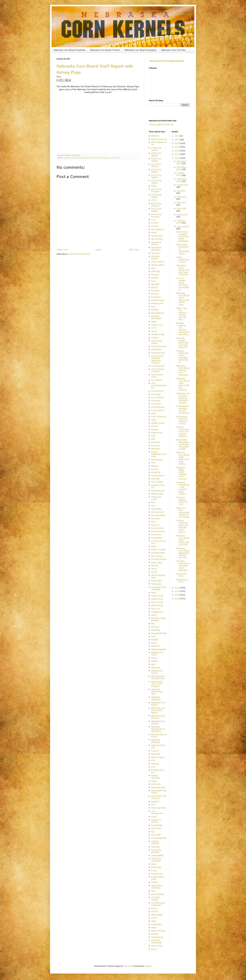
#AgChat (155, 136)
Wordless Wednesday (156, 941)
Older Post (134, 250)
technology (156, 867)
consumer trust (158, 353)
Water (154, 927)
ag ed (154, 232)
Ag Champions (158, 229)
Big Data (155, 284)
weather (155, 934)
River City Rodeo (159, 808)
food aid (155, 525)
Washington (157, 924)
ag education (157, 236)
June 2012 (182, 197)
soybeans (155, 847)
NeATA (154, 661)
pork (153, 767)
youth (154, 949)
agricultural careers (156, 243)
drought (155, 429)
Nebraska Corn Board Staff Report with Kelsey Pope (183, 299)
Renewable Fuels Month (159, 792)
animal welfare (158, 265)
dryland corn (157, 433)
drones (154, 426)
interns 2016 (157, 605)
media (154, 643)
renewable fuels (158, 787)
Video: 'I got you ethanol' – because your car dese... (182, 314)
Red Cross (156, 784)
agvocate (155, 253)
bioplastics (156, 297)
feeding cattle (157, 494)
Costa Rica (156, 404)
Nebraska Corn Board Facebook (70, 50)
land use (155, 627)
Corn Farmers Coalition (158, 370)
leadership (156, 630)
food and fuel (157, 528)
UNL (153, 891)
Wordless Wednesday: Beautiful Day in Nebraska (183, 566)
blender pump (157, 303)
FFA (153, 502)
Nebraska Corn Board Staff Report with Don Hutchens (183, 384)
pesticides (156, 754)
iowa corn (156, 609)
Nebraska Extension (156, 741)
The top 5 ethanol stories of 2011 (182, 501)
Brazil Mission (158, 313)
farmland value (158, 491)
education (156, 449)
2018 (177, 136)
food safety (156, 538)
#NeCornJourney (159, 139)
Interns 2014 (157, 599)
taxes (154, 864)
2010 (177, 591)
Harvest (155, 566)
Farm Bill (155, 479)
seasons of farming (156, 821)
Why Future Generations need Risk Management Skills (183, 444)
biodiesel (155, 291)
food (153, 522)
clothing (155, 338)
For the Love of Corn (158, 542)
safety (154, 817)
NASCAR (155, 646)
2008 (177, 599)
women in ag (157, 937)
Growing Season (159, 559)
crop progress (158, 410)
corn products (157, 391)
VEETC (154, 918)
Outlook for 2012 (182, 575)
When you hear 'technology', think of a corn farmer (183, 512)
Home (98, 250)
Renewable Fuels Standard (159, 797)
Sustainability (157, 855)
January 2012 (183, 226)
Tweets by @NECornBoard (161, 124)
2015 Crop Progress (156, 204)
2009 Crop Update (156, 154)
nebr (153, 664)
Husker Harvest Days (158, 576)
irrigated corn (157, 612)
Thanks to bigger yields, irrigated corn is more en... (182, 473)
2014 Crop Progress (156, 190)
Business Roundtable (156, 317)
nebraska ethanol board (159, 736)
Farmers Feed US (158, 486)
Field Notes (156, 509)
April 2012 (182, 209)
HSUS (154, 572)
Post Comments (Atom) (79, 254)
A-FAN (154, 223)
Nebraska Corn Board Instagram (140, 50)
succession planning (156, 851)
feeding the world (156, 498)
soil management (159, 838)
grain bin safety (158, 553)
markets (155, 640)
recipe (154, 781)
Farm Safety (157, 482)
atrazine (155, 274)
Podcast (155, 764)
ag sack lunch (157, 239)
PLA (153, 760)
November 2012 (181, 168)
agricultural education (156, 249)
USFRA (155, 911)
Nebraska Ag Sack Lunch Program (157, 684)
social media (116, 158)
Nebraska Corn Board (72, 158)
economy (155, 445)
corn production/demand (159, 385)
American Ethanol (155, 257)
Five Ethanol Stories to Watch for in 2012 (182, 420)
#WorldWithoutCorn (159, 143)
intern (154, 593)
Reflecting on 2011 (182, 581)
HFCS (154, 569)
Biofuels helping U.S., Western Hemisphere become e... (183, 329)
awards (155, 278)
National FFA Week (157, 654)
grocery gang (157, 556)
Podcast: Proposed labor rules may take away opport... (182, 526)
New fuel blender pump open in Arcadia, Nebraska (183, 343)
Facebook (156, 472)
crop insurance (158, 407)
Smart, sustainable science (183, 259)
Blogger (148, 966)
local (153, 636)
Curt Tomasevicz (159, 416)
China (154, 331)
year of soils (157, 946)
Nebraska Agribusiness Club (157, 692)
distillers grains (158, 423)
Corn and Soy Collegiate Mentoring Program (157, 359)
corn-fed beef (158, 397)
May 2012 (181, 203)
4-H (153, 220)
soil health (156, 835)
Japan (154, 615)
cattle (154, 322)
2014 (154, 186)
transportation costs (158, 878)
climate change (158, 334)
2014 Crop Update (156, 196)
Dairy (154, 420)
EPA (153, 463)
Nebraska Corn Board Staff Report (96, 158)
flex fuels (155, 518)
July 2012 (181, 191)
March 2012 (182, 214)
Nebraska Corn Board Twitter (105, 50)
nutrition (155, 751)
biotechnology (158, 300)
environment (157, 460)
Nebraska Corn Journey (158, 722)
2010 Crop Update (156, 160)
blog (153, 307)
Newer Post (63, 250)
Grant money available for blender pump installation (183, 236)
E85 (153, 439)
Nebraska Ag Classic (157, 672)
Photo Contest (158, 757)
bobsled (155, 310)
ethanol (155, 466)
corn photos (157, 380)
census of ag (157, 325)
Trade (154, 870)
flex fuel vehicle (158, 515)
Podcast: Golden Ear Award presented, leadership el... (183, 356)
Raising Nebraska (156, 777)
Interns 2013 (157, 596)
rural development (157, 812)
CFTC (154, 328)
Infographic (156, 584)
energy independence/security (159, 454)
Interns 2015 (157, 602)
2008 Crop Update (156, 149)
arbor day (156, 271)
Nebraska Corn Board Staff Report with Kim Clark (183, 540)
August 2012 (183, 185)
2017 (177, 140)
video (154, 921)
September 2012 (182, 180)
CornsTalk (156, 400)
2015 (154, 200)
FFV (153, 506)
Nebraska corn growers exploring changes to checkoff (183, 398)
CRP (153, 413)
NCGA (154, 658)
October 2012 (180, 174)
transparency (157, 874)
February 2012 (181, 222)
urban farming (158, 894)
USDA (154, 908)
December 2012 (181, 162)
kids (153, 624)
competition (157, 349)
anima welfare (158, 262)
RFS (153, 805)
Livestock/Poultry (159, 633)
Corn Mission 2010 (157, 376)
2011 (177, 588)
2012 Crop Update (156, 176)
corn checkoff (157, 366)
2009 (177, 595)
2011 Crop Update (156, 171)
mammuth (128, 966)
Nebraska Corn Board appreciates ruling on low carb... (183, 553)
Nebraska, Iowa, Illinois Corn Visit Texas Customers (183, 270)
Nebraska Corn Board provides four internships (183, 370)
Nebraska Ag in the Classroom (158, 677)
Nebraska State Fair (158, 746)
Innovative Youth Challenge (159, 588)
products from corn (158, 771)
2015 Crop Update (156, 210)
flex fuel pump (158, 512)
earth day (155, 442)
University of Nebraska (157, 887)
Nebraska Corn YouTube (173, 50)
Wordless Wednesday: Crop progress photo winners (183, 488)
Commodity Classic (156, 342)
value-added (157, 915)
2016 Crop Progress (156, 215)
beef (153, 281)
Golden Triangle (158, 550)
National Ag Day (159, 649)
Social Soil (156, 828)
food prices (156, 534)
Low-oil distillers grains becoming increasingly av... (183, 284)
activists (155, 226)
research (155, 801)
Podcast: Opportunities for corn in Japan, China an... (183, 432)
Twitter (154, 882)
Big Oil (154, 287)
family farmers (158, 476)
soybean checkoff (155, 842)
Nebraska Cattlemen (156, 698)
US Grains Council (156, 898)
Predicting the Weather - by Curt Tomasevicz (183, 409)
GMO (154, 546)
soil (153, 832)
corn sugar (156, 394)
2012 (177, 158)
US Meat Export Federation (158, 904)
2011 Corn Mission (156, 165)
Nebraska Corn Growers (158, 717)
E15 (153, 436)
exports (155, 469)
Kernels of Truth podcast (159, 619)
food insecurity (158, 531)
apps (153, 268)
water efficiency (158, 931)
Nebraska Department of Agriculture (158, 729)
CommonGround (159, 346)
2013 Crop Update (156, 182)
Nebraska (156, 667)
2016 (177, 143)
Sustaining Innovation (156, 860)
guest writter (157, 562)
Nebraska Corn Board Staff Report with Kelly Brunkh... (183, 458)
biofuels (155, 294)
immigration (157, 581)
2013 (177, 154)
